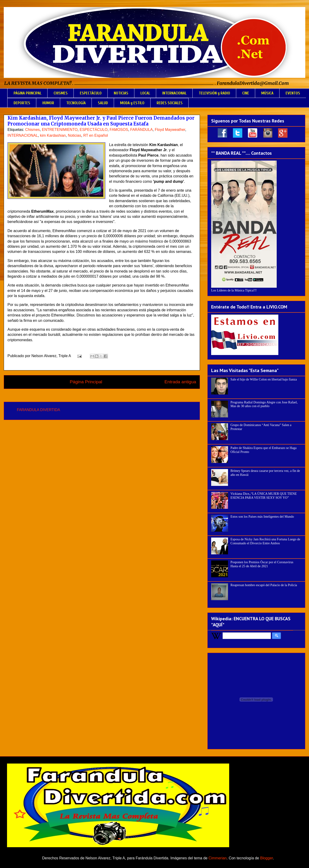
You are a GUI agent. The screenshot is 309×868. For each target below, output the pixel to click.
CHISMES (61, 93)
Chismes (33, 130)
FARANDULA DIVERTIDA (39, 410)
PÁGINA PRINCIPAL (28, 93)
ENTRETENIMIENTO (60, 130)
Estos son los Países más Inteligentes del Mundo (262, 517)
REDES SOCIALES (170, 103)
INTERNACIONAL (174, 93)
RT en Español (96, 135)
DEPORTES (22, 103)
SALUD (103, 103)
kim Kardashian (53, 135)
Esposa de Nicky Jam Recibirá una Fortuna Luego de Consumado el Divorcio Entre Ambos (265, 541)
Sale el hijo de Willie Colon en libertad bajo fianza (264, 379)
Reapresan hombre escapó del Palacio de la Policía (264, 585)
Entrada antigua (180, 382)
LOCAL (145, 93)
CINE (246, 93)
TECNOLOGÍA (76, 103)
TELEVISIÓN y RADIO (214, 93)
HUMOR (48, 103)
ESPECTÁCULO (91, 93)
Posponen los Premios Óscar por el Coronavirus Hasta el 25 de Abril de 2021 (262, 564)
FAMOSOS (119, 130)
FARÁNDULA (141, 130)
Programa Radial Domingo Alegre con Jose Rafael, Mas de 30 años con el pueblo (264, 404)
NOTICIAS (121, 93)
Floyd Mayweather (170, 130)
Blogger (266, 858)
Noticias (75, 135)
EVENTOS (293, 93)
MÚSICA (267, 93)
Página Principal (86, 382)
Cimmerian (218, 858)
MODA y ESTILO (132, 103)
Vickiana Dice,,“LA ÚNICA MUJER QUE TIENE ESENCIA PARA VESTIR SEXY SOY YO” (264, 496)
